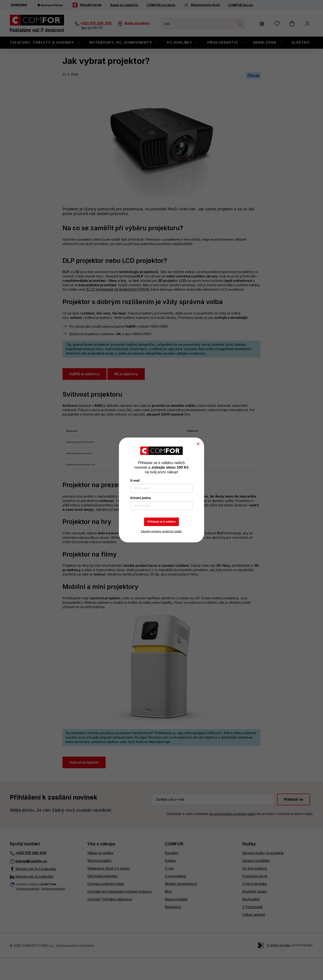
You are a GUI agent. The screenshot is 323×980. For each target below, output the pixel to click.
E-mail (135, 481)
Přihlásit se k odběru (161, 522)
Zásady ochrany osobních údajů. (161, 531)
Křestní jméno (141, 498)
